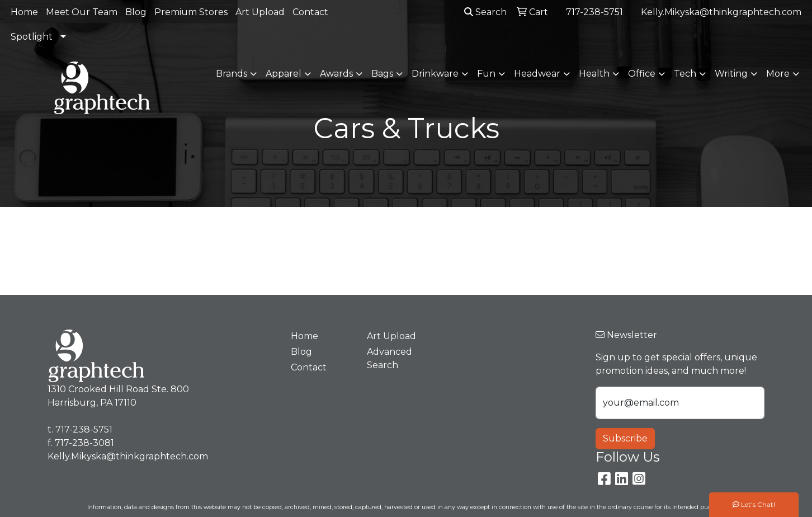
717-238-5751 (594, 12)
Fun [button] (486, 74)
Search (485, 12)
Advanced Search (390, 358)
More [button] (778, 74)
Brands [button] (232, 74)
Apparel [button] (284, 74)
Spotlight (32, 37)
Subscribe (625, 438)
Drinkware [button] (435, 74)
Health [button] (594, 74)
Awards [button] (336, 74)
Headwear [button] (537, 74)
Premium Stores (191, 12)
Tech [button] (685, 74)
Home (24, 12)
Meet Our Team (82, 12)
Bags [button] (382, 74)
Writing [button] (731, 74)
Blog (136, 12)
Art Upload (260, 12)
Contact (310, 12)
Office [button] (642, 74)
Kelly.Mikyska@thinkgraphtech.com (721, 12)
